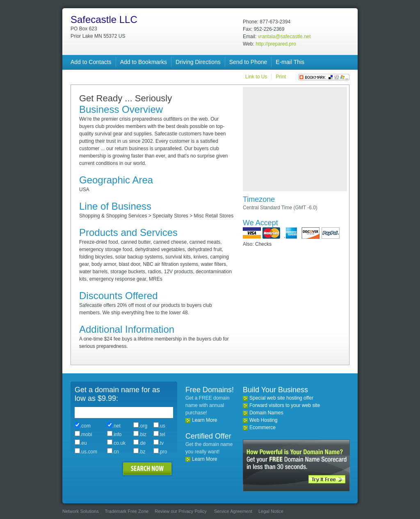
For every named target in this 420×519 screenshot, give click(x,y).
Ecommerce (262, 428)
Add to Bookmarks (144, 62)
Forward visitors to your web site (285, 405)
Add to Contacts (91, 62)
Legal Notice (271, 511)
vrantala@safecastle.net (284, 37)
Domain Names (266, 413)
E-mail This (290, 62)
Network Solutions (81, 511)
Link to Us (256, 77)
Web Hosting (263, 420)
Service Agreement (233, 511)
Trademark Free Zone (127, 511)
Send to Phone (248, 62)
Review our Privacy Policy (181, 511)
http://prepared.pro (276, 44)
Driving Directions (198, 62)
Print (281, 77)
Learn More (204, 420)
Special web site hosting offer (281, 398)
